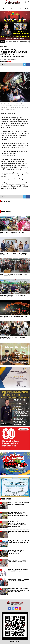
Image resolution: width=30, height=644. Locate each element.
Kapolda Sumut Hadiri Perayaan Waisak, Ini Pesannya (18, 570)
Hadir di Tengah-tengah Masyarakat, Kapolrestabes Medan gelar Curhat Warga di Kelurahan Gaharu (17, 524)
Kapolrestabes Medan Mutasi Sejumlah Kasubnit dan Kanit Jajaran (17, 561)
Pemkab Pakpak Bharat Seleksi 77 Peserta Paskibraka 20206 (19, 503)
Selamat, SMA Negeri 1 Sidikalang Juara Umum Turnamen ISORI (19, 580)
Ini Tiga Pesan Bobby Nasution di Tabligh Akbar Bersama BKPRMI (18, 542)
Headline (6, 46)
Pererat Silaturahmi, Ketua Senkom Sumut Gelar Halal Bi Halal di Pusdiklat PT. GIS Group (18, 514)
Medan (4, 9)
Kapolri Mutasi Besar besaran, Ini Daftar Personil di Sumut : (18, 532)
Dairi (26, 9)
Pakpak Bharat (19, 9)
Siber (18, 641)
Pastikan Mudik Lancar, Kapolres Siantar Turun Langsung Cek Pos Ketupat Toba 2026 (19, 590)
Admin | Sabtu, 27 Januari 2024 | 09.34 (8, 59)
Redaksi (12, 641)
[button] (28, 1)
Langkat (11, 9)
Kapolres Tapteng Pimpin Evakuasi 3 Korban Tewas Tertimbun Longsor (16, 552)
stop (9, 62)
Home (2, 46)
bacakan (4, 62)
